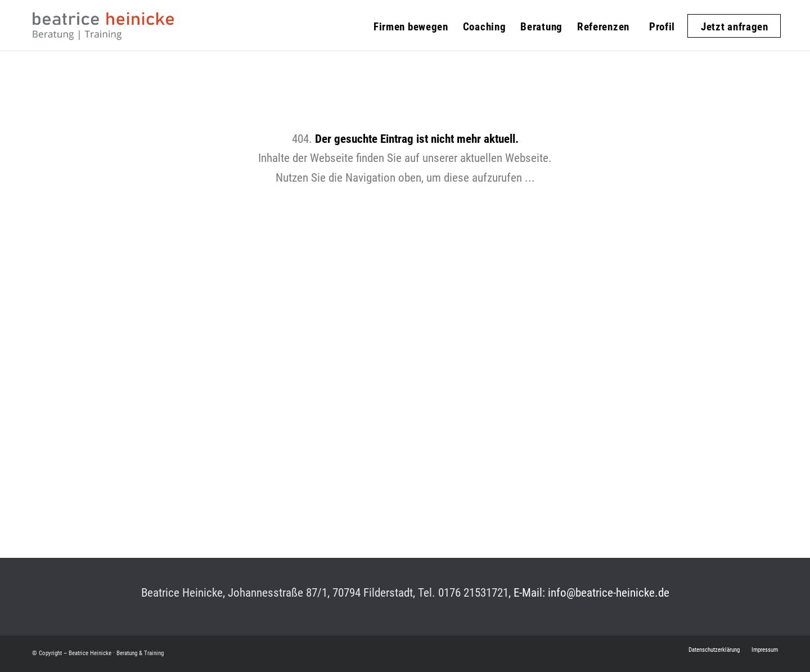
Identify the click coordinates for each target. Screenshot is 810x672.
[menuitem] (411, 19)
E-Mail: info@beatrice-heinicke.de (591, 593)
